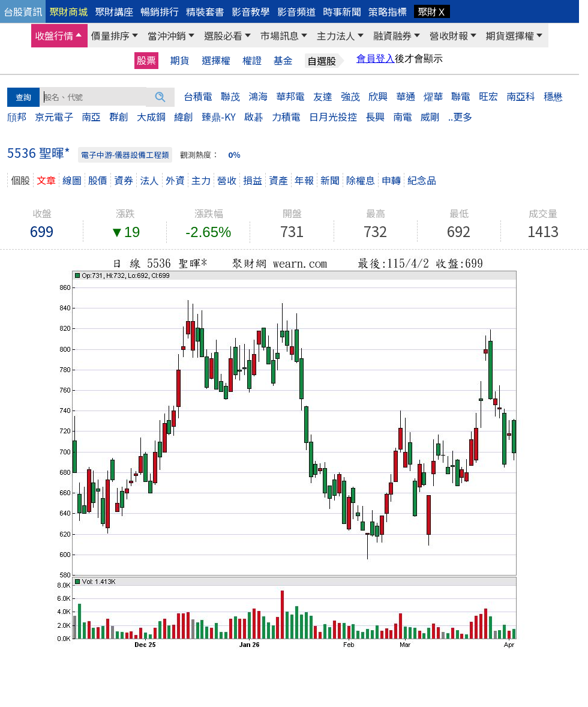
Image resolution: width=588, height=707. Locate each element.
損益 (253, 180)
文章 (46, 180)
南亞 (91, 116)
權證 (252, 60)
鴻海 (258, 96)
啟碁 (254, 116)
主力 (201, 180)
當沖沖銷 (167, 35)
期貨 (180, 60)
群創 (119, 116)
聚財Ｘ (432, 11)
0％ (234, 155)
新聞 (330, 180)
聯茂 (230, 96)
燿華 (433, 96)
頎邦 (17, 116)
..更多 (460, 116)
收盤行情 (54, 35)
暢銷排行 (160, 11)
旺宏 (488, 96)
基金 (283, 60)
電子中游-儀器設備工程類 (125, 155)
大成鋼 (151, 116)
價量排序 (110, 35)
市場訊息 (280, 35)
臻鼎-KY (219, 116)
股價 (98, 180)
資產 (278, 180)
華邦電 (290, 96)
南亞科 (521, 96)
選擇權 (216, 60)
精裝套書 (205, 11)
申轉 (391, 180)
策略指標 (388, 11)
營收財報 (449, 35)
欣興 (378, 96)
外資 (175, 180)
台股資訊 (23, 11)
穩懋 (553, 96)
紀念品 (422, 180)
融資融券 (392, 35)
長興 (375, 116)
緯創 (184, 116)
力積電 (286, 116)
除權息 (361, 180)
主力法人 (336, 35)
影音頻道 (296, 11)
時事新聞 (342, 11)
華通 (406, 96)
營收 (227, 180)
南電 (403, 116)
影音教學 (251, 11)
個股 (20, 180)
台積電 (198, 96)
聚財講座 (114, 11)
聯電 (461, 96)
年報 (304, 180)
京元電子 (54, 116)
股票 (146, 60)
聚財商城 (68, 11)
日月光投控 (333, 116)
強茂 (350, 96)
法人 (149, 180)
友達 (323, 96)
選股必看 (223, 35)
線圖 (72, 180)
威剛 (430, 116)
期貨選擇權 (510, 35)
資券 (124, 180)
